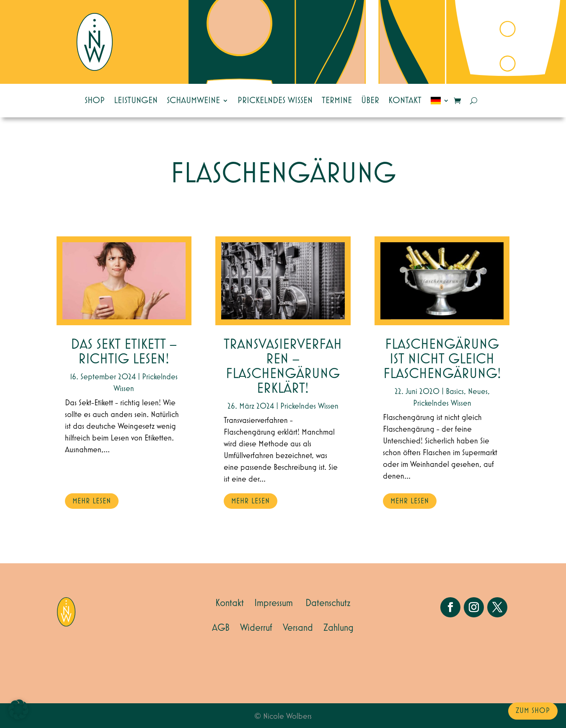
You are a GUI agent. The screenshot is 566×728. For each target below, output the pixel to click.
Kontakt (405, 101)
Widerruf (256, 628)
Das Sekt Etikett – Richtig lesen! (124, 352)
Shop (95, 101)
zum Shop (533, 711)
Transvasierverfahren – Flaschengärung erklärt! (283, 367)
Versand (298, 628)
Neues (478, 391)
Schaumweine (193, 101)
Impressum (274, 603)
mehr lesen (92, 501)
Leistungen (136, 101)
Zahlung (339, 628)
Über (370, 101)
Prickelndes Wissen (275, 101)
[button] (18, 710)
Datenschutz (328, 603)
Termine (337, 101)
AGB (221, 628)
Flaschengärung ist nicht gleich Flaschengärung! (442, 359)
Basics (455, 391)
